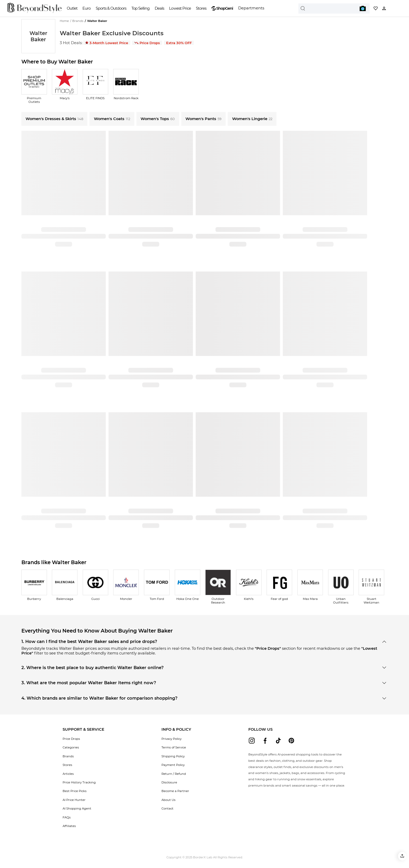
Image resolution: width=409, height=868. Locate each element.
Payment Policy (173, 765)
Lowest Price (180, 8)
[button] (402, 856)
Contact (167, 808)
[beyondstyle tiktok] (278, 741)
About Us (169, 800)
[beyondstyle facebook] (265, 741)
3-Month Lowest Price (107, 43)
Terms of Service (174, 747)
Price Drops (147, 43)
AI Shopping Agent (77, 808)
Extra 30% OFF (179, 43)
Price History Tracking (79, 782)
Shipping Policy (173, 756)
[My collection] (376, 8)
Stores (201, 8)
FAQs (67, 817)
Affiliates (69, 826)
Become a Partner (175, 791)
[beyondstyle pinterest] (291, 741)
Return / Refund (174, 774)
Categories (71, 747)
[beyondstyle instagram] (252, 741)
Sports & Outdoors (111, 8)
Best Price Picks (75, 791)
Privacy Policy (172, 739)
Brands (68, 756)
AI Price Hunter (74, 800)
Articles (68, 774)
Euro (86, 8)
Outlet (72, 8)
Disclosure (169, 782)
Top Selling (140, 8)
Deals (159, 8)
